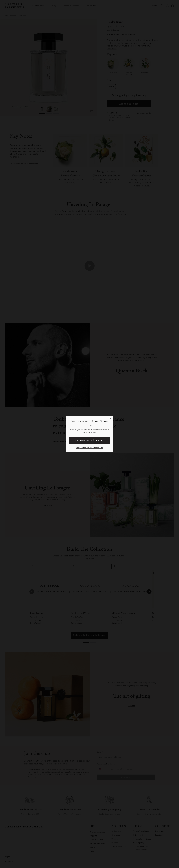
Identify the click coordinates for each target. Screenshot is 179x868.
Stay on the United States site (89, 448)
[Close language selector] (110, 419)
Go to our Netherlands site (89, 440)
